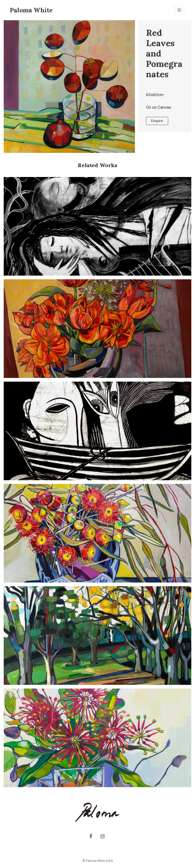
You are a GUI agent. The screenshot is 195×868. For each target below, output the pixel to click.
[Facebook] (91, 836)
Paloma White (31, 10)
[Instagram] (102, 836)
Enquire (157, 121)
